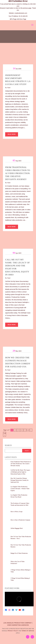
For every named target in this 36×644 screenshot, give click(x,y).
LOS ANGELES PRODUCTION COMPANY (18, 623)
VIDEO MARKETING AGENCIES (18, 625)
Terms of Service (28, 631)
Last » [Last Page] (5, 434)
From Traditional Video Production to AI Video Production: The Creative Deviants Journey (18, 173)
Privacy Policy (13, 631)
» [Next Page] (31, 430)
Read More (12, 134)
